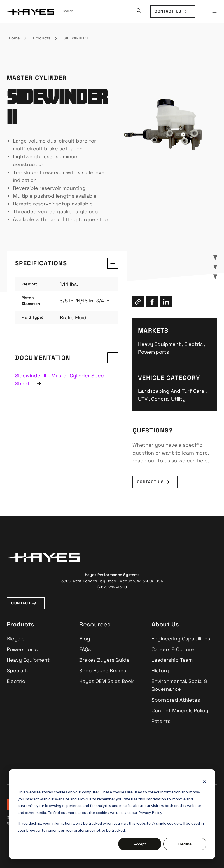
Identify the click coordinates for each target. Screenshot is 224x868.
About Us (165, 624)
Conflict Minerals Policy (180, 710)
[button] (214, 11)
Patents (161, 721)
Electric (16, 681)
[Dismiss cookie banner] (204, 781)
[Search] (139, 11)
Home (14, 38)
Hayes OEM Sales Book (107, 681)
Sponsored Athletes (176, 700)
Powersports (22, 649)
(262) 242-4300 (112, 587)
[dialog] (112, 814)
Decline (185, 844)
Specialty (18, 670)
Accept (140, 844)
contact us (150, 482)
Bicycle (16, 639)
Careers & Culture (173, 649)
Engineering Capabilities (181, 639)
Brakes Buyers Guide (104, 660)
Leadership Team (172, 660)
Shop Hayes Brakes (103, 670)
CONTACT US (168, 11)
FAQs (85, 649)
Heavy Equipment (28, 660)
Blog (85, 639)
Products (42, 38)
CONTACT (21, 603)
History (160, 670)
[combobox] (98, 11)
